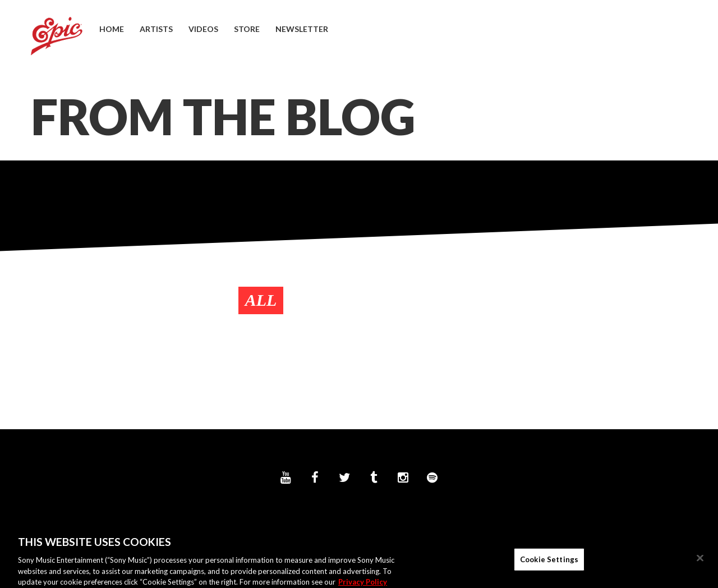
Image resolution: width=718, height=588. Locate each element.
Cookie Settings (549, 562)
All (261, 300)
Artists (156, 29)
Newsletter (302, 29)
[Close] (700, 561)
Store (247, 29)
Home (112, 29)
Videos (203, 29)
